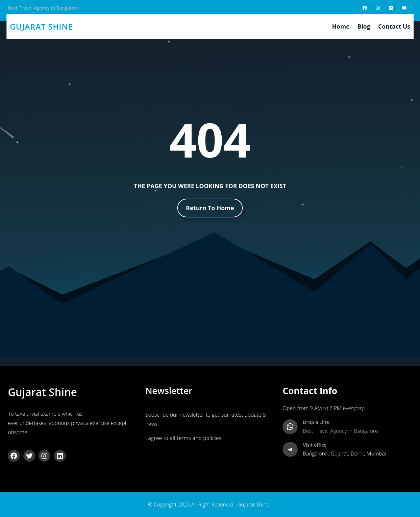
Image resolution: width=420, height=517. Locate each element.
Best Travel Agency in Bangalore (43, 8)
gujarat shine (41, 26)
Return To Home (210, 208)
